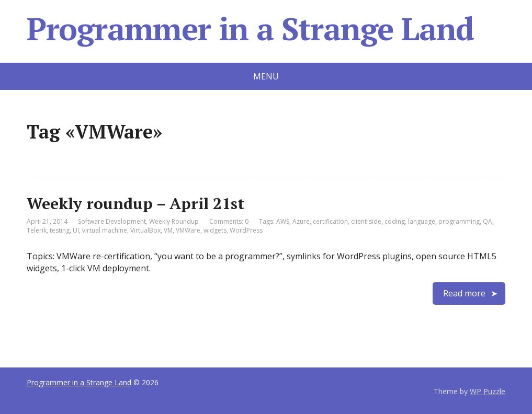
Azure (301, 221)
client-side (366, 221)
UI (76, 230)
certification (330, 221)
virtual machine (105, 230)
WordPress (246, 230)
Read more (464, 293)
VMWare (188, 230)
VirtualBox (145, 230)
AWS (283, 221)
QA (488, 221)
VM (168, 230)
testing (60, 230)
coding (395, 221)
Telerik (37, 230)
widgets (215, 230)
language (422, 221)
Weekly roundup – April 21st (135, 203)
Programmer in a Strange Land (250, 29)
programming (459, 221)
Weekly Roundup (174, 221)
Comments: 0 (229, 221)
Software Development (112, 221)
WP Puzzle (488, 391)
